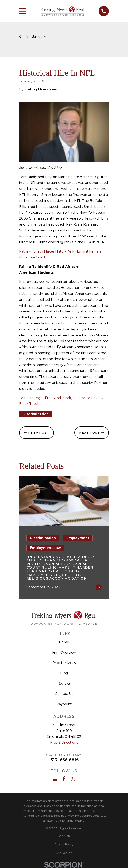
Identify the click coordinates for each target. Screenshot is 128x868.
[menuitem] (64, 836)
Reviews (64, 683)
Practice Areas (64, 663)
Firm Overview (64, 652)
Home (64, 642)
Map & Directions (64, 743)
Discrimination (36, 414)
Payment (64, 704)
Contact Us (64, 694)
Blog (64, 673)
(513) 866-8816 (64, 760)
